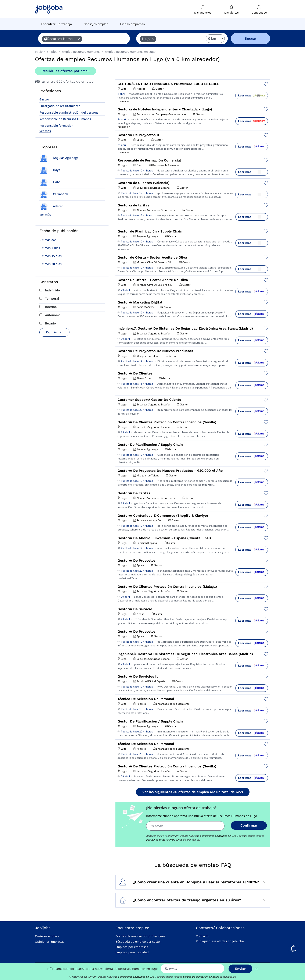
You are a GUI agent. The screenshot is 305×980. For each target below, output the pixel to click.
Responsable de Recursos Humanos (65, 119)
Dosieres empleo (47, 936)
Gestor (44, 99)
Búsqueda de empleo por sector (138, 942)
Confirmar (54, 332)
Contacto (202, 936)
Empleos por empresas (132, 947)
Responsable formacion (56, 126)
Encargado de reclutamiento (60, 106)
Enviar (240, 969)
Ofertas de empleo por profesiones (140, 936)
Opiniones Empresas (50, 942)
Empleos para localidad (132, 952)
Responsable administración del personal (69, 112)
